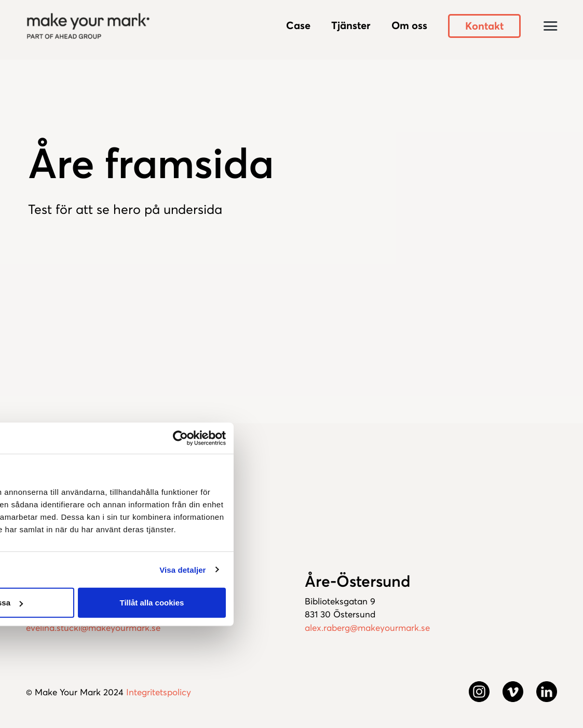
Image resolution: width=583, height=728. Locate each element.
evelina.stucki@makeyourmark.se (93, 628)
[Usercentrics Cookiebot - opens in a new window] (180, 438)
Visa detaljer (182, 569)
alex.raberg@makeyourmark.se (367, 628)
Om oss (409, 25)
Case (298, 25)
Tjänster (351, 25)
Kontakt (484, 26)
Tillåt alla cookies (152, 603)
